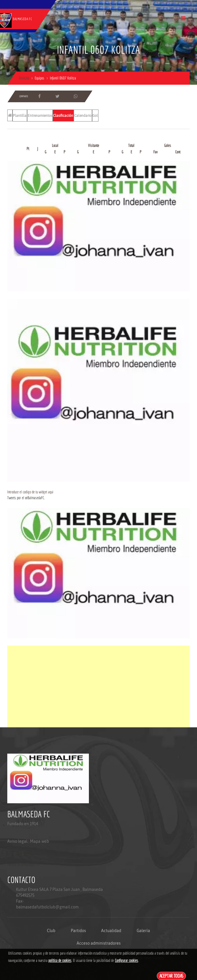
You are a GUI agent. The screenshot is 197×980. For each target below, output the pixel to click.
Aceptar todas (172, 976)
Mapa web (39, 841)
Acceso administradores (99, 943)
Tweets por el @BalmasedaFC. (26, 498)
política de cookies (60, 960)
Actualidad (111, 931)
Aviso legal (17, 841)
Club (51, 931)
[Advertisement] (98, 686)
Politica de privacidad (21, 865)
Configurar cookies (126, 960)
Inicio (24, 78)
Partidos (78, 931)
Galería (143, 931)
